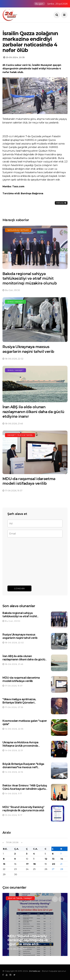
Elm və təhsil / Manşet (20, 898)
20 (54, 864)
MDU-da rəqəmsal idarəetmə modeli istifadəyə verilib (29, 481)
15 (4, 864)
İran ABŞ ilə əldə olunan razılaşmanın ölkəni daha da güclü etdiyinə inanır (33, 412)
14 (62, 859)
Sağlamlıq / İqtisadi (18, 230)
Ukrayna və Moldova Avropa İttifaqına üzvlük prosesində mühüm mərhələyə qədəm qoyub (24, 746)
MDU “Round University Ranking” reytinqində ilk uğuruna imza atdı (23, 809)
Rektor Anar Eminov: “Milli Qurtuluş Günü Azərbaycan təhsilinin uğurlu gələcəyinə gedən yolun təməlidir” (25, 789)
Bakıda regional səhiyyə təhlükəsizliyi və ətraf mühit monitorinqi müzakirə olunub (30, 279)
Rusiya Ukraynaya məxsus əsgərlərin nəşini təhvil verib (28, 349)
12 (46, 859)
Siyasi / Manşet (15, 302)
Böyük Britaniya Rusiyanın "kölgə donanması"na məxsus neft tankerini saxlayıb (23, 767)
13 (53, 859)
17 (27, 864)
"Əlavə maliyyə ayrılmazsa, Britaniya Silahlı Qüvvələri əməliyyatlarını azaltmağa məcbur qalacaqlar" (24, 704)
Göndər (19, 588)
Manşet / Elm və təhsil (20, 435)
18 (34, 864)
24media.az (35, 971)
